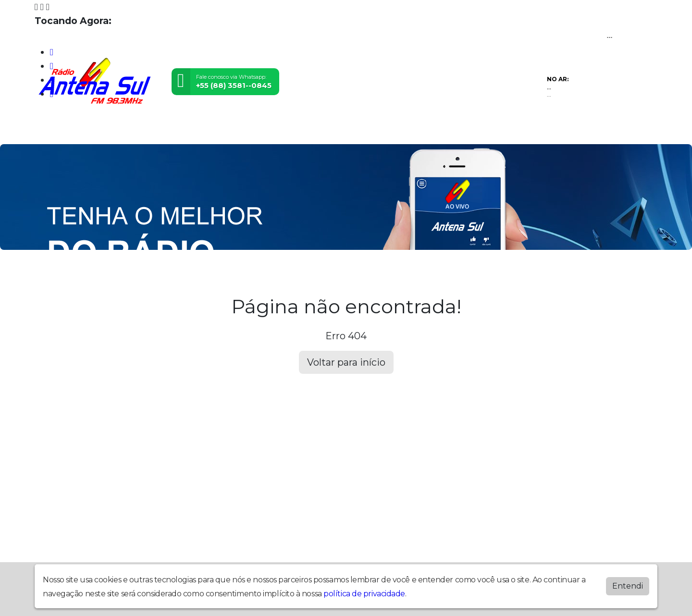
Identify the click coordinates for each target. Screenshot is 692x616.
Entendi (628, 586)
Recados (406, 129)
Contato (353, 129)
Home (56, 129)
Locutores (231, 129)
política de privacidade (364, 594)
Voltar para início (346, 362)
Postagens (294, 129)
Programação (115, 129)
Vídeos (177, 129)
